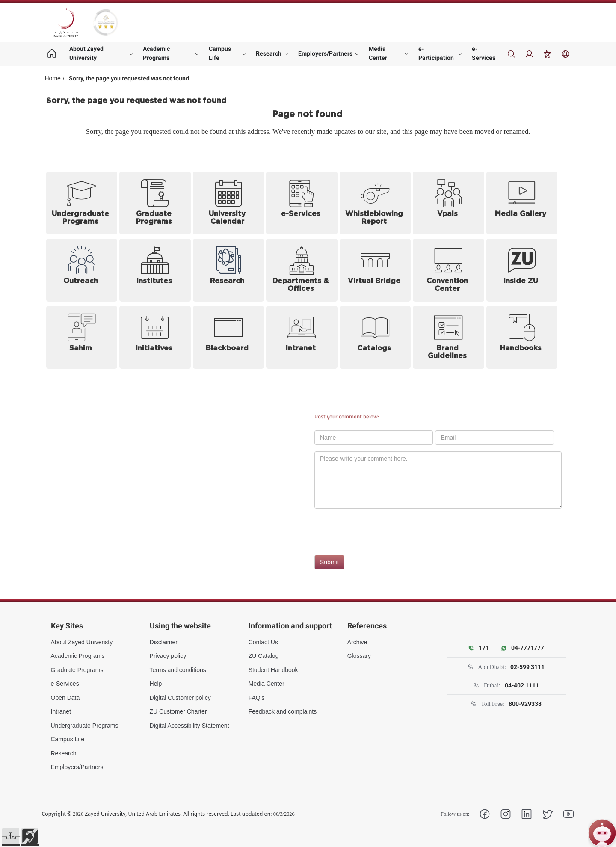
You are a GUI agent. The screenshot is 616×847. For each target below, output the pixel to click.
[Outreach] (82, 270)
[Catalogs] (375, 337)
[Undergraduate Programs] (82, 203)
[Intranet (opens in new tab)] (302, 337)
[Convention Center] (449, 270)
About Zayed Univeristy (82, 642)
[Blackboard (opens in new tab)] (229, 337)
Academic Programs (156, 53)
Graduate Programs (77, 670)
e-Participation (436, 53)
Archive (357, 642)
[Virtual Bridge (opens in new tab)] (375, 270)
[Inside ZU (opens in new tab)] (522, 270)
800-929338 (525, 704)
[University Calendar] (229, 203)
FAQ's (257, 698)
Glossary (359, 656)
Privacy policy (168, 656)
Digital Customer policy (180, 698)
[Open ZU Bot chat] (602, 833)
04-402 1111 (522, 685)
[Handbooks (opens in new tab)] (522, 337)
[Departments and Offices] (302, 270)
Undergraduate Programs (85, 726)
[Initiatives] (155, 337)
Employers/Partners (325, 53)
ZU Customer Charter (178, 711)
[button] (11, 836)
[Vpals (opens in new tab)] (449, 203)
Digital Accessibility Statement (190, 726)
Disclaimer (164, 642)
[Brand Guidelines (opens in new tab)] (449, 337)
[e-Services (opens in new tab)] (302, 203)
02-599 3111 (527, 667)
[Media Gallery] (522, 203)
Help (156, 684)
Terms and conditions (178, 670)
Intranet (61, 711)
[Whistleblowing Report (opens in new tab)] (375, 203)
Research (269, 53)
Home (53, 78)
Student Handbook (273, 670)
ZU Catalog (264, 656)
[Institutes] (155, 270)
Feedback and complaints (283, 711)
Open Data (65, 698)
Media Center (378, 53)
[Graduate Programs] (155, 203)
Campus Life (220, 53)
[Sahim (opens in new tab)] (82, 337)
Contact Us (263, 642)
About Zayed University (86, 53)
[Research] (229, 270)
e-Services (484, 53)
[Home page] (52, 54)
